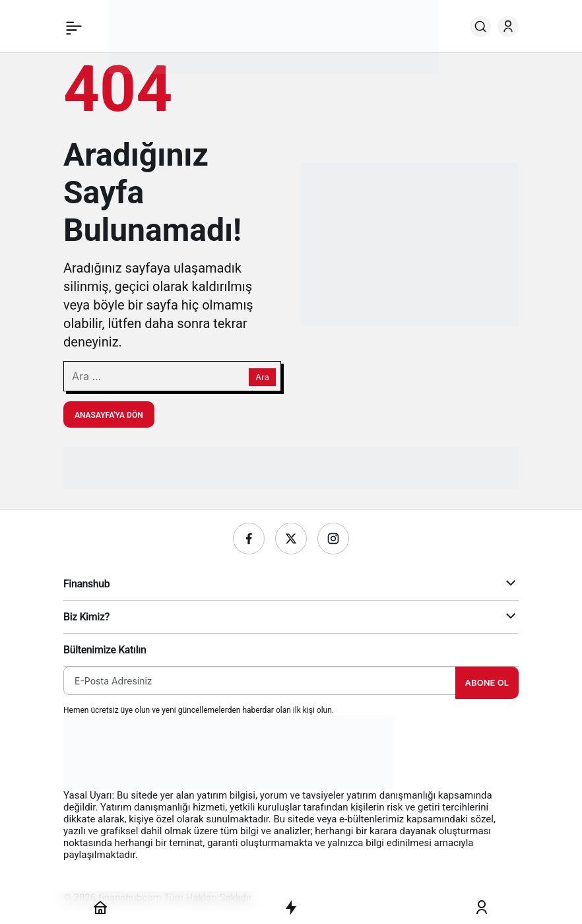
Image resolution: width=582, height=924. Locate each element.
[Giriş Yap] (508, 26)
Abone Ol (487, 682)
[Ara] (480, 26)
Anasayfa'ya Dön (109, 415)
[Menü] (74, 26)
